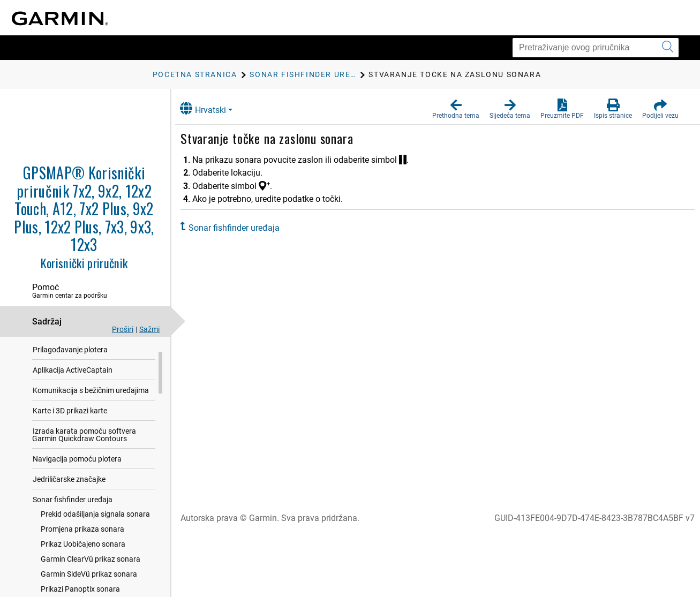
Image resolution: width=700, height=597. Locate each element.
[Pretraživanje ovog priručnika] (596, 48)
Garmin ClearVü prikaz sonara (91, 578)
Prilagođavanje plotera (70, 368)
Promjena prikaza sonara (82, 548)
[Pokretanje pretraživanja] (668, 48)
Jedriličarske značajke (69, 498)
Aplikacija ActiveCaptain (73, 389)
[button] (456, 109)
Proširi (123, 329)
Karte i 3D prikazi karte (70, 429)
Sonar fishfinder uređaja (73, 518)
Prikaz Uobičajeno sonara (83, 563)
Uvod (41, 348)
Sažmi (149, 329)
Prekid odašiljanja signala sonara (95, 533)
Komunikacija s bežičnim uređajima (91, 409)
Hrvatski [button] (213, 108)
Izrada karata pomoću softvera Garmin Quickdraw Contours (84, 454)
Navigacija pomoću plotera (77, 478)
